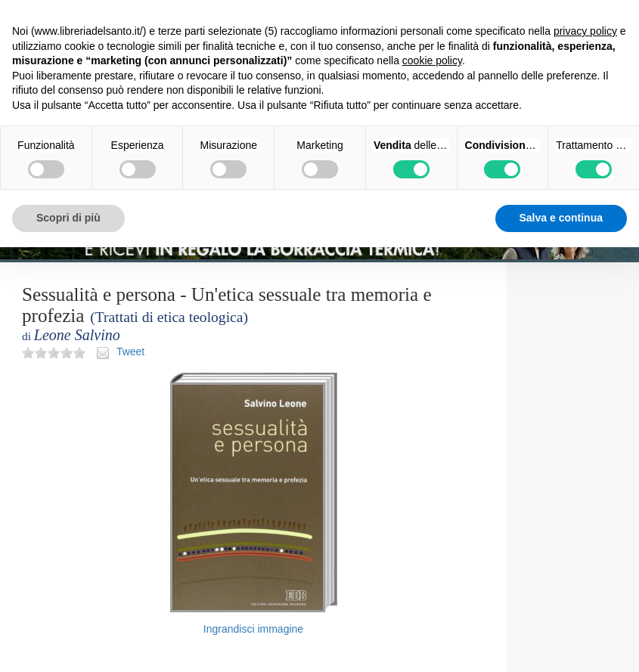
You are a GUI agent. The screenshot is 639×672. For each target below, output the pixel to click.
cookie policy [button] (432, 60)
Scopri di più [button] (68, 218)
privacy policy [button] (585, 31)
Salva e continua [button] (561, 218)
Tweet (130, 351)
